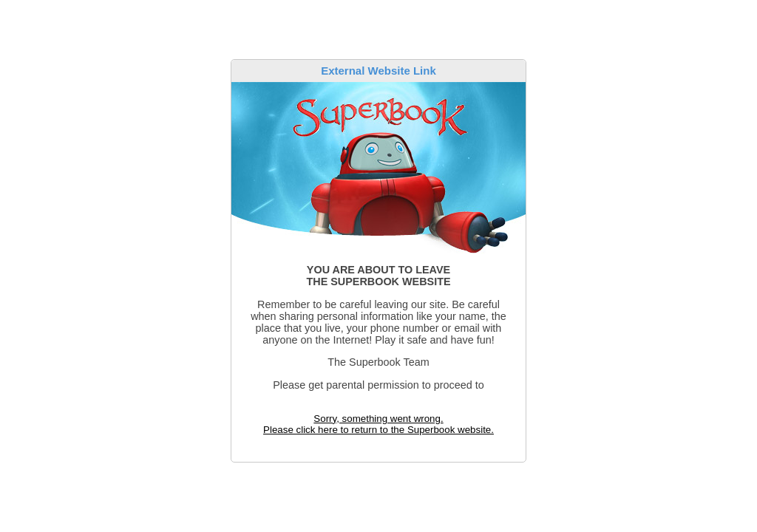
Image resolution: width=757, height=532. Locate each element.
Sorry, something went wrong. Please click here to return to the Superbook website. (378, 424)
